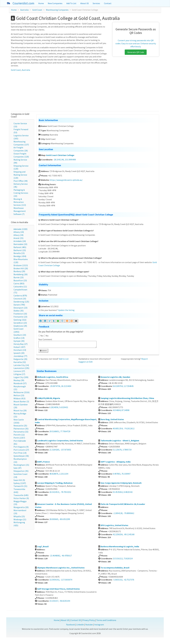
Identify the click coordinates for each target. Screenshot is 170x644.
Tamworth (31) (20, 486)
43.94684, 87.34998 (121, 410)
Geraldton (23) (20, 323)
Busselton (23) (20, 280)
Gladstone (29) (20, 326)
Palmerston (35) (21, 429)
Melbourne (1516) (22, 392)
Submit (43, 351)
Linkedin (80, 625)
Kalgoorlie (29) (20, 359)
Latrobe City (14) (21, 365)
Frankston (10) (20, 314)
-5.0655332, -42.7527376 (123, 580)
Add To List (71, 3)
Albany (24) (19, 232)
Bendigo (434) (20, 256)
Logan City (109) (21, 377)
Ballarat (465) (20, 247)
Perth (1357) (19, 438)
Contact (108, 3)
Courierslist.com (23, 3)
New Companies (55, 3)
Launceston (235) (21, 368)
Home (41, 3)
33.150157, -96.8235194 (60, 601)
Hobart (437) (19, 347)
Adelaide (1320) (20, 229)
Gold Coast (37, 10)
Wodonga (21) (20, 519)
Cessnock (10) (20, 299)
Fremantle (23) (20, 317)
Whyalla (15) (19, 516)
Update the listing (66, 310)
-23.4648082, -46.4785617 (61, 556)
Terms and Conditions (106, 620)
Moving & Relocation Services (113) (20, 202)
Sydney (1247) (20, 483)
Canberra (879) (20, 296)
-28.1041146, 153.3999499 (64, 160)
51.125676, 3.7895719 (122, 450)
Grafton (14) (19, 338)
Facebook (70, 625)
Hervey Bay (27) (21, 344)
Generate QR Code (136, 52)
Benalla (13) (19, 253)
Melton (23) (19, 395)
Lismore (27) (19, 371)
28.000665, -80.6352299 (60, 519)
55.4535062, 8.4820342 (123, 492)
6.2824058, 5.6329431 (59, 407)
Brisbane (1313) (21, 265)
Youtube (89, 625)
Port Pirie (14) (20, 453)
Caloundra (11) (20, 287)
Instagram (99, 625)
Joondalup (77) (20, 356)
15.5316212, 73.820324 (123, 558)
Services (96, 3)
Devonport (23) (20, 308)
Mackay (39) (19, 380)
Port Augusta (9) (21, 447)
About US (85, 3)
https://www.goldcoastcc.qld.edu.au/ (66, 180)
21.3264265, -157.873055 (60, 450)
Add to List (64, 359)
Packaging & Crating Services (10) (21, 193)
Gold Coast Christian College (60, 155)
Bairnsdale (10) (20, 244)
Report (145, 359)
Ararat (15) (18, 238)
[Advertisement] (85, 91)
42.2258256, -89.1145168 (124, 534)
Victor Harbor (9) (21, 498)
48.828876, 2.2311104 (59, 474)
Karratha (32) (20, 362)
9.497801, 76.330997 (122, 474)
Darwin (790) (19, 305)
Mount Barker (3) (21, 401)
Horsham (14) (20, 350)
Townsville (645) (21, 495)
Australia (24, 10)
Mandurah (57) (20, 383)
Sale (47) (17, 468)
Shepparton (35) (21, 471)
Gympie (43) (19, 341)
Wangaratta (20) (21, 507)
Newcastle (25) (20, 426)
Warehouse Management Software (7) (20, 211)
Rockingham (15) (21, 465)
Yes (42, 336)
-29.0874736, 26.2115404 (60, 386)
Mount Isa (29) (20, 410)
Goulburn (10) (20, 335)
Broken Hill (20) (21, 268)
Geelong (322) (20, 320)
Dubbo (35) (19, 311)
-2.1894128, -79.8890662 (123, 513)
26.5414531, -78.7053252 (60, 492)
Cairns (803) (19, 283)
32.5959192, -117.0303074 (61, 580)
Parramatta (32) (21, 432)
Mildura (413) (19, 398)
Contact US (76, 620)
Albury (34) (18, 235)
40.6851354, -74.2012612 (124, 428)
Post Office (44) (21, 181)
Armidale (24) (20, 241)
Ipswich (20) (19, 353)
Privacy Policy (89, 620)
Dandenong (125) (21, 302)
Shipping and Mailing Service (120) (20, 175)
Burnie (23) (19, 277)
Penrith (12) (19, 435)
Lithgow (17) (19, 374)
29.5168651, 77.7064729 (60, 431)
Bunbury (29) (19, 271)
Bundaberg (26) (21, 274)
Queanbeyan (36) (21, 456)
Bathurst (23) (20, 250)
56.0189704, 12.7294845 (123, 386)
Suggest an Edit (86, 362)
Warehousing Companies (57, 10)
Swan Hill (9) (19, 480)
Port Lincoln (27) (21, 450)
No (47, 336)
